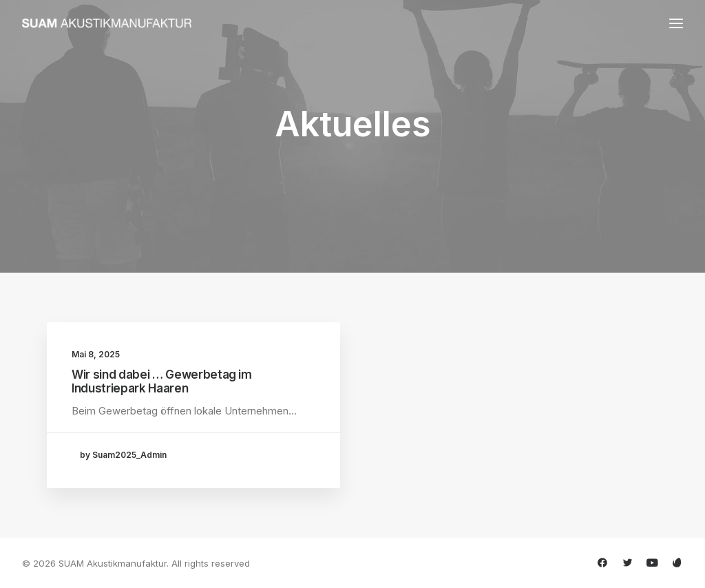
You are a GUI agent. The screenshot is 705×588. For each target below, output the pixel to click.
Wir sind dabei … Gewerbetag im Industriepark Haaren (162, 381)
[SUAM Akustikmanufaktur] (107, 23)
